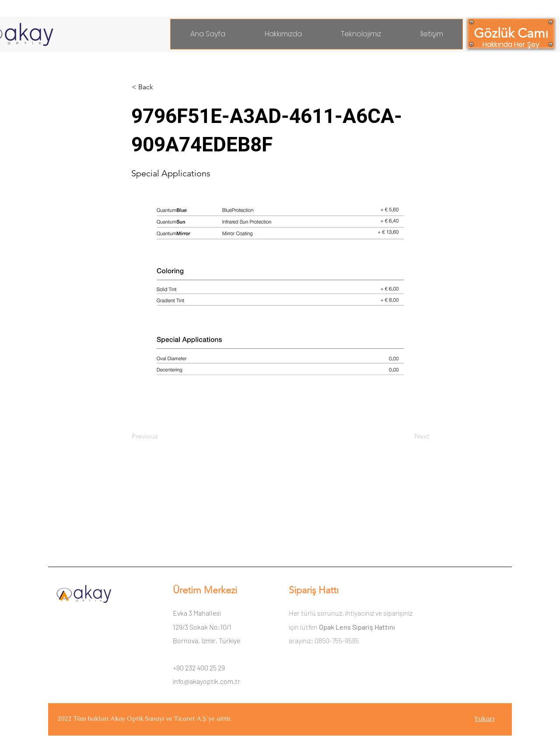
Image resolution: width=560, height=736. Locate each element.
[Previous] (161, 436)
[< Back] (161, 87)
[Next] (407, 436)
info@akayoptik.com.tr (206, 681)
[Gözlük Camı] (511, 33)
